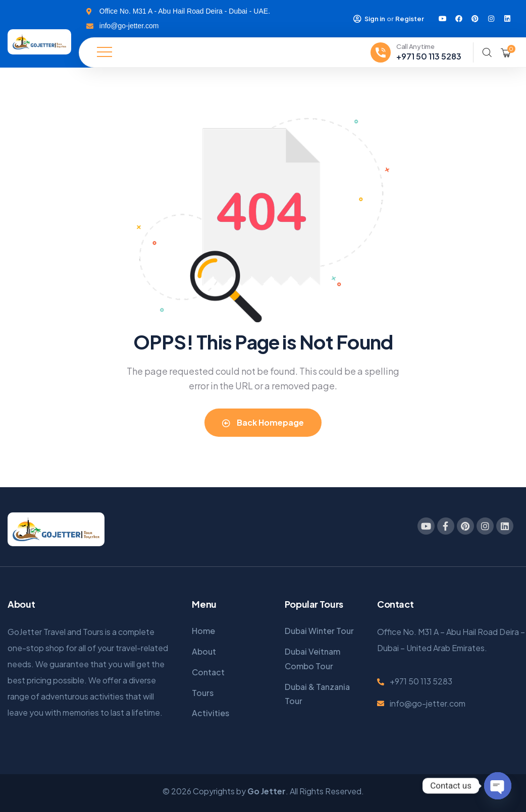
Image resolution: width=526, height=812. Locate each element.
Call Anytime (415, 46)
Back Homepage (263, 422)
